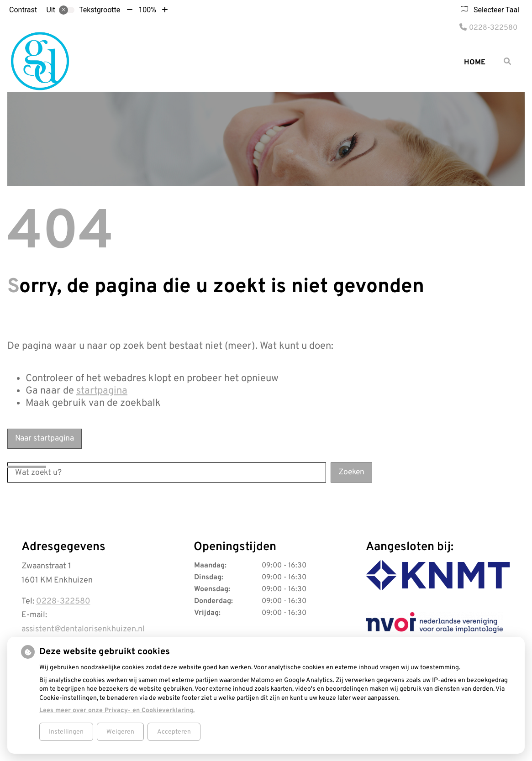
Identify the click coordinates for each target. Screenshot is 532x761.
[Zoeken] (507, 61)
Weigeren (120, 732)
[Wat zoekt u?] (167, 472)
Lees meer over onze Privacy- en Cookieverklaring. (117, 711)
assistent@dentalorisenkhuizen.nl (83, 629)
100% (147, 10)
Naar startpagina (45, 438)
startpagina (102, 391)
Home (475, 63)
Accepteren (174, 732)
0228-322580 (63, 601)
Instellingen (66, 732)
